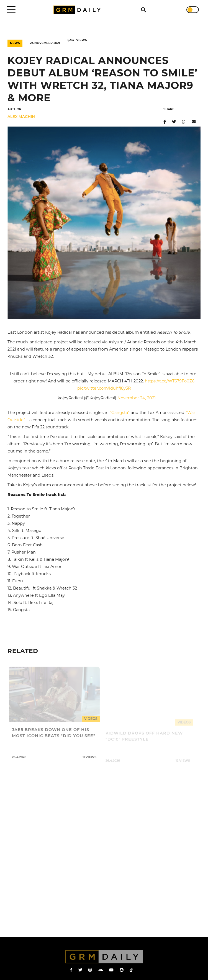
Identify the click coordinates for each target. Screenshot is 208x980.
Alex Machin (21, 117)
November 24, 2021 (137, 398)
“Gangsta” (120, 413)
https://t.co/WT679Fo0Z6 (170, 381)
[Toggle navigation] (11, 10)
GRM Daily (78, 10)
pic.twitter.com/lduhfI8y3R (104, 388)
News (15, 43)
